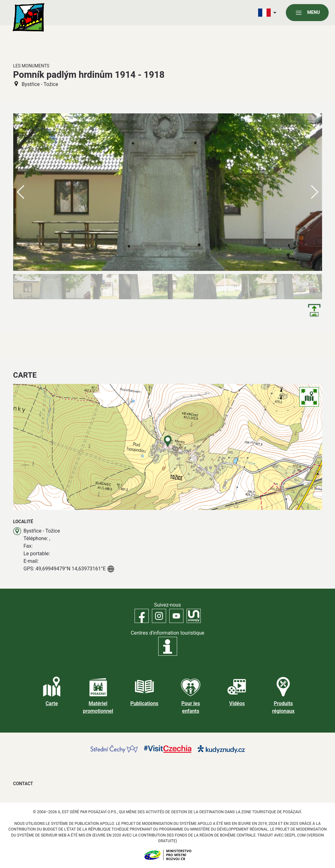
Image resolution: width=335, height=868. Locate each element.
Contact (23, 784)
